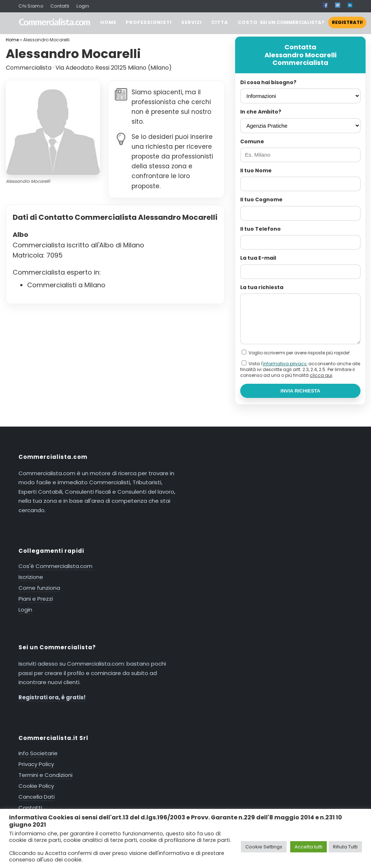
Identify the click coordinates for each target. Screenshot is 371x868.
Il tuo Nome (256, 170)
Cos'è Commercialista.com (55, 566)
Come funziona (39, 588)
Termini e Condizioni (45, 775)
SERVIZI (191, 22)
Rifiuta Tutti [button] (345, 847)
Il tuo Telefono (260, 229)
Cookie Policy (36, 786)
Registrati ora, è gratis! (52, 697)
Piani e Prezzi (36, 599)
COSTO (248, 22)
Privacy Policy (36, 764)
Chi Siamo (31, 6)
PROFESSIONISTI (149, 22)
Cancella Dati (37, 797)
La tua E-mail (258, 258)
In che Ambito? (261, 112)
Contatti (60, 6)
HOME (108, 22)
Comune (252, 141)
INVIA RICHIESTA (300, 391)
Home (12, 40)
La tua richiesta (262, 287)
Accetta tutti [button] (309, 847)
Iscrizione (31, 577)
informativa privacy (285, 364)
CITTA (220, 22)
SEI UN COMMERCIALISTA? (313, 22)
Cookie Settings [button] (264, 847)
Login (83, 6)
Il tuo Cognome (261, 199)
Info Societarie (38, 753)
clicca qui (321, 375)
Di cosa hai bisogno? (268, 82)
